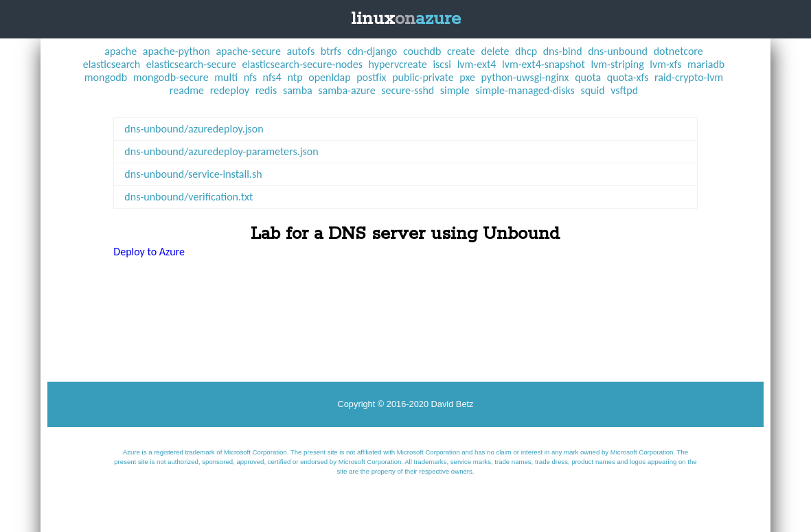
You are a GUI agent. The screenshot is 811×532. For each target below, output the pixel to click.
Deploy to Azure (149, 252)
